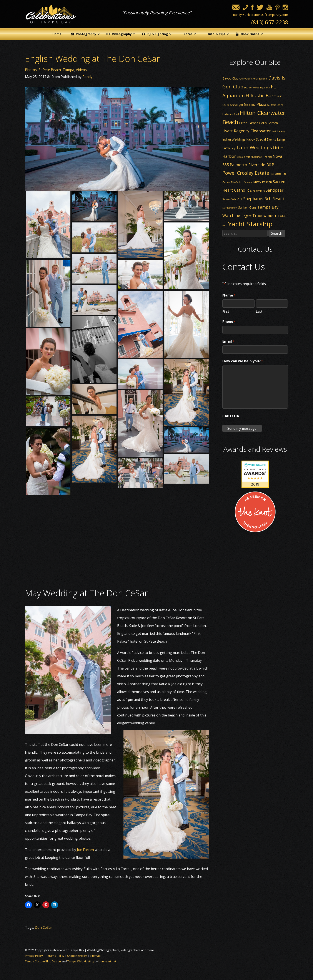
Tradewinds (263, 216)
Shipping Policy (77, 956)
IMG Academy (279, 131)
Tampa (68, 70)
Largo (233, 148)
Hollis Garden (268, 123)
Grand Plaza (255, 104)
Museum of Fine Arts (261, 157)
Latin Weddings (254, 147)
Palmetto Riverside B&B (252, 165)
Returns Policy (55, 956)
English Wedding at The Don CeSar (92, 59)
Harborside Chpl (231, 114)
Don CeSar (43, 927)
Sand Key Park (257, 191)
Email (228, 342)
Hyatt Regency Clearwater (247, 131)
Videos (81, 70)
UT (277, 216)
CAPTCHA (231, 416)
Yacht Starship (250, 224)
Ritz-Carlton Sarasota (242, 182)
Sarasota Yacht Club (232, 199)
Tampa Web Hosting (81, 961)
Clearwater (245, 79)
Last (259, 311)
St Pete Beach (50, 70)
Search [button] (277, 233)
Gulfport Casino (275, 105)
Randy (87, 77)
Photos (31, 70)
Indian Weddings (234, 139)
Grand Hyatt (237, 105)
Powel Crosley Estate (246, 173)
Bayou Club (230, 78)
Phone (229, 322)
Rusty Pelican (263, 182)
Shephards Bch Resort (264, 199)
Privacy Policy (34, 956)
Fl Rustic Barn (261, 95)
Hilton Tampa (249, 123)
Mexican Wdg (243, 157)
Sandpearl (275, 190)
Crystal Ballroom (259, 79)
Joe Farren (85, 850)
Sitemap (95, 956)
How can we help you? (243, 361)
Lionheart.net (107, 961)
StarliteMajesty (230, 208)
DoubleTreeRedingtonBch (257, 88)
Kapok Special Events (261, 139)
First (226, 311)
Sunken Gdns (247, 207)
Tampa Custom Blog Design (43, 961)
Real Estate (276, 174)
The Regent (243, 216)
